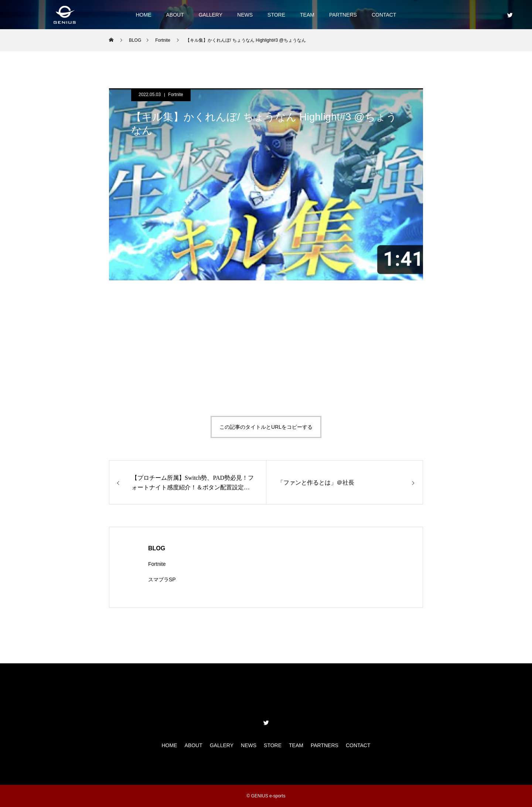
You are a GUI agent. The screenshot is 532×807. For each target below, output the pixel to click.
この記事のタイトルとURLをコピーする (266, 427)
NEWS (245, 15)
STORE (276, 15)
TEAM (307, 15)
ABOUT (175, 15)
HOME (143, 15)
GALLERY (211, 15)
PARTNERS (343, 15)
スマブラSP (162, 579)
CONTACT (384, 15)
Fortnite (176, 95)
